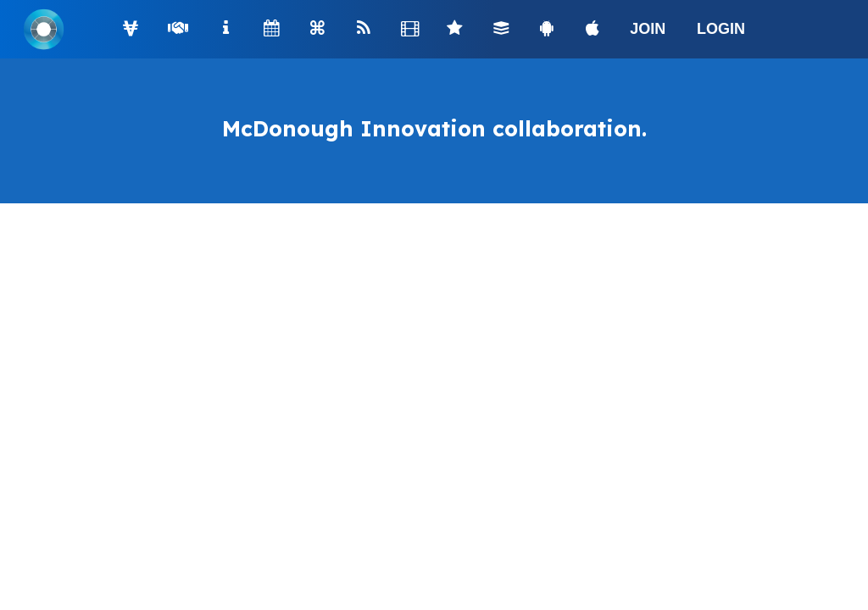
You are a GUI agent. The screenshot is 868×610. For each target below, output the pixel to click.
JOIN (648, 29)
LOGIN (721, 29)
